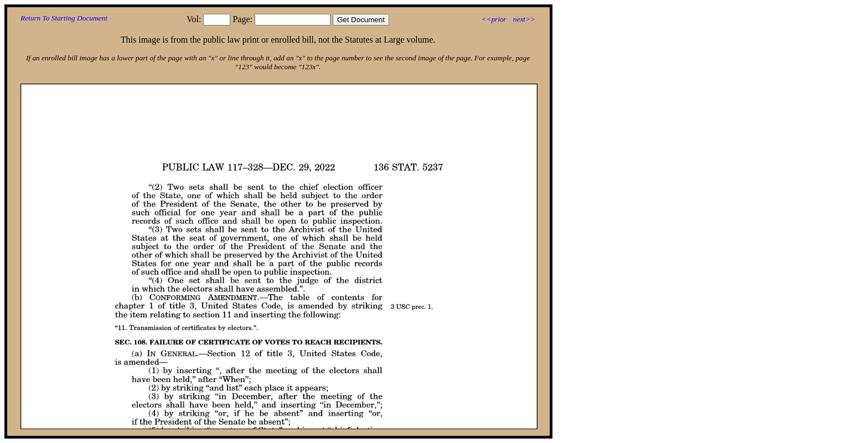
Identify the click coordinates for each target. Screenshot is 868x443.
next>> (524, 19)
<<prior (494, 19)
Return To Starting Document (64, 18)
